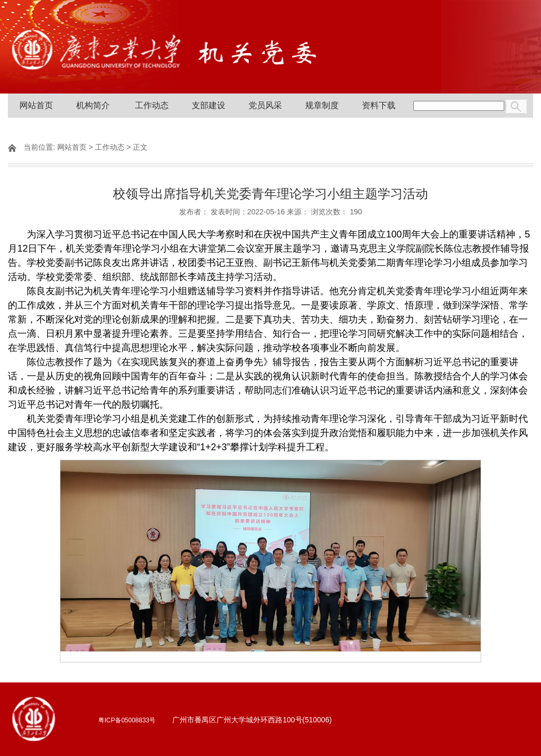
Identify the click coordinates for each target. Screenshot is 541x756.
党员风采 (265, 105)
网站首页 (36, 105)
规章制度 (322, 105)
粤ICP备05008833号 (127, 720)
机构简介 (93, 105)
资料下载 (379, 105)
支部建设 (209, 105)
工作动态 (152, 105)
